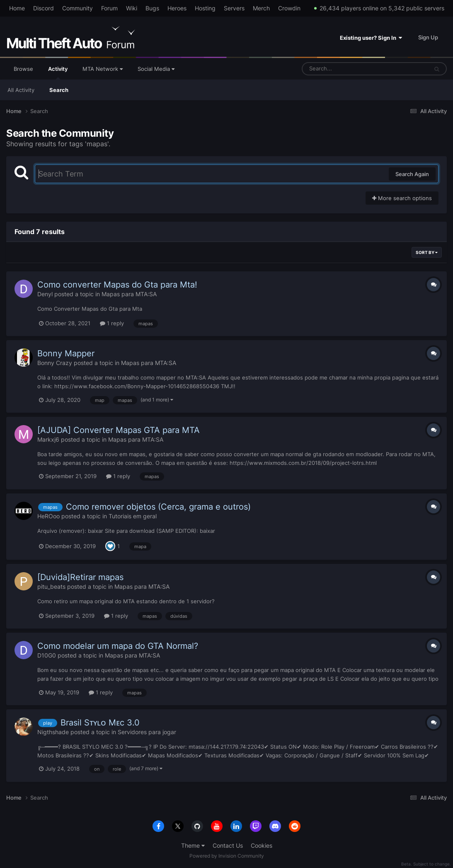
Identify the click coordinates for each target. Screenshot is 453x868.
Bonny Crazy (55, 363)
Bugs (152, 8)
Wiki (132, 8)
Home (17, 8)
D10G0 (47, 655)
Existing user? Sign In (371, 38)
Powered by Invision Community (227, 856)
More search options (402, 198)
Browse (23, 69)
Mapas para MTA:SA (129, 294)
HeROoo (48, 516)
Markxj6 (48, 439)
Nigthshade (53, 732)
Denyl (45, 294)
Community (78, 8)
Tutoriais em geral (133, 516)
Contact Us (228, 845)
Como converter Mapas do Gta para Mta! (117, 285)
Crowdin (289, 8)
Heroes (177, 8)
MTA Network (103, 69)
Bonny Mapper (66, 353)
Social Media (156, 69)
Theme (193, 845)
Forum (109, 8)
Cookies (262, 845)
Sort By (427, 252)
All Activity (21, 90)
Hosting (205, 8)
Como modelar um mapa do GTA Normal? (118, 646)
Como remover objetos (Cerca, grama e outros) (158, 507)
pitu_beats (51, 586)
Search (59, 90)
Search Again (412, 174)
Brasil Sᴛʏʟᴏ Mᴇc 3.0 (100, 723)
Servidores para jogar (147, 732)
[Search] (343, 69)
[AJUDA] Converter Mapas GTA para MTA (119, 430)
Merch (261, 8)
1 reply (112, 323)
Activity (58, 73)
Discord (44, 8)
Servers (234, 8)
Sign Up (428, 37)
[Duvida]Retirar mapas (80, 577)
